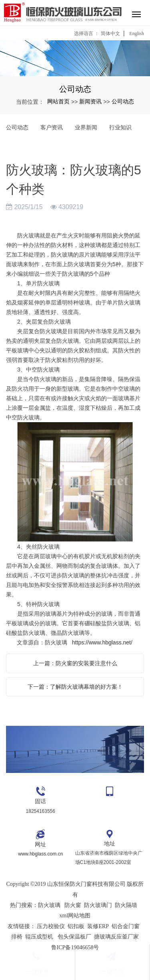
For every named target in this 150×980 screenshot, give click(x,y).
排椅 (17, 937)
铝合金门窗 (126, 926)
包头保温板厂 (74, 937)
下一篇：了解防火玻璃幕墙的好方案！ (75, 687)
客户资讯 (52, 127)
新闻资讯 (90, 101)
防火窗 (73, 905)
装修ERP (98, 926)
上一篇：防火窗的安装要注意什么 (75, 663)
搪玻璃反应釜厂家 (116, 937)
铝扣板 (76, 926)
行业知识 (120, 127)
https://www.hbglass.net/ (102, 642)
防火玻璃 (49, 905)
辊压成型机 (39, 937)
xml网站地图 (75, 916)
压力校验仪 (51, 926)
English (137, 34)
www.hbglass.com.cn (40, 854)
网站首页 (58, 101)
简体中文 (110, 34)
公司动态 (123, 101)
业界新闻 (86, 127)
